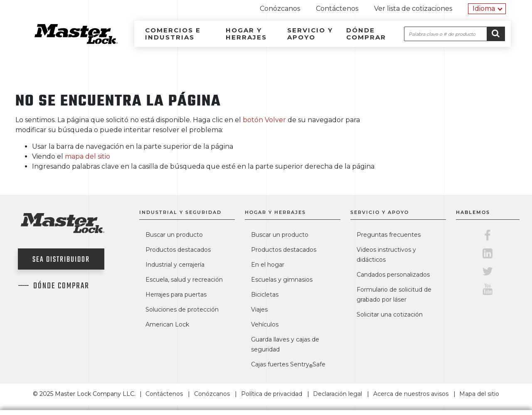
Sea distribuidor (61, 260)
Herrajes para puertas (176, 295)
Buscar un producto (174, 235)
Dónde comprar (366, 34)
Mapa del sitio (479, 394)
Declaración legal (337, 394)
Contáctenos (337, 9)
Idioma (484, 9)
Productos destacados (178, 250)
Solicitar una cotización (390, 314)
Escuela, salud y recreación (184, 280)
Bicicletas (265, 295)
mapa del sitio (87, 156)
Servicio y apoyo (310, 34)
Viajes (259, 309)
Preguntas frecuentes (389, 235)
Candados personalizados (393, 275)
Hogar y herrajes (246, 34)
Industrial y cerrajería (175, 265)
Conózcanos (280, 9)
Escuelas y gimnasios (282, 280)
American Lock (167, 324)
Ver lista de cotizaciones (413, 9)
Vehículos (265, 324)
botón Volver (264, 120)
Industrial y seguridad (180, 212)
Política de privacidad (272, 394)
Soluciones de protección (182, 309)
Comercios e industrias (173, 34)
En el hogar (268, 265)
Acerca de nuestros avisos (411, 394)
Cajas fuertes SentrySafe (288, 364)
